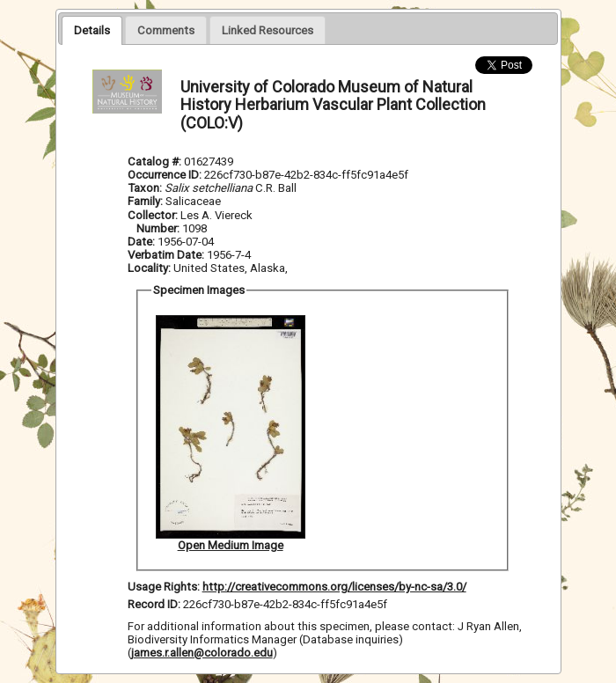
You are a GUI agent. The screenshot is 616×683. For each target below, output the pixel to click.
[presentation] (92, 30)
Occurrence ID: (166, 175)
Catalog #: (156, 162)
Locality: (149, 268)
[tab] (92, 30)
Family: (145, 201)
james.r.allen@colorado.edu (202, 653)
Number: (159, 228)
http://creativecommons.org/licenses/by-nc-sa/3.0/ (334, 587)
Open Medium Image (231, 545)
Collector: (154, 215)
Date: (141, 242)
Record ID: (155, 604)
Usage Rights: (164, 587)
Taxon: (145, 188)
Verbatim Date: (166, 255)
